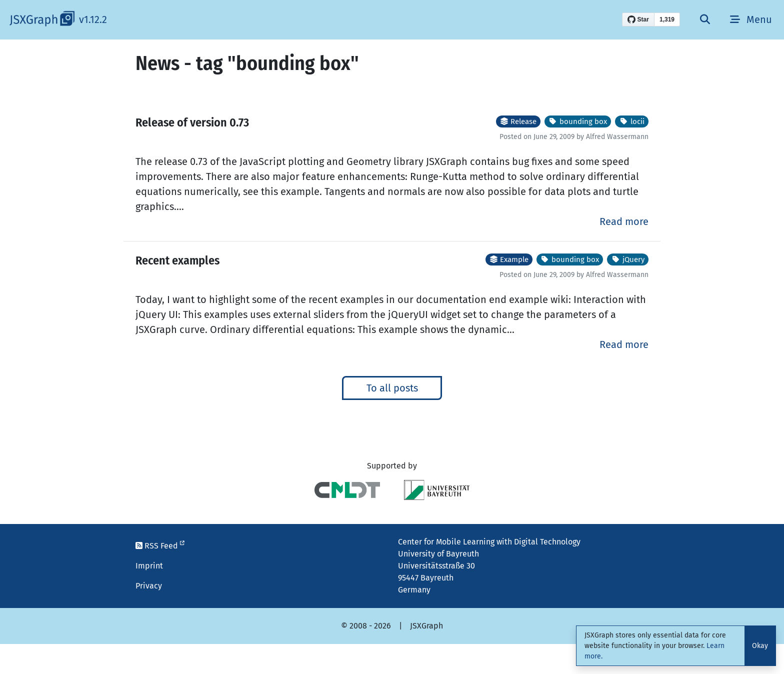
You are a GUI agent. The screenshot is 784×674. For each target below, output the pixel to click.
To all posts (392, 388)
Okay (760, 646)
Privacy (149, 586)
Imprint (149, 566)
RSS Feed (160, 546)
